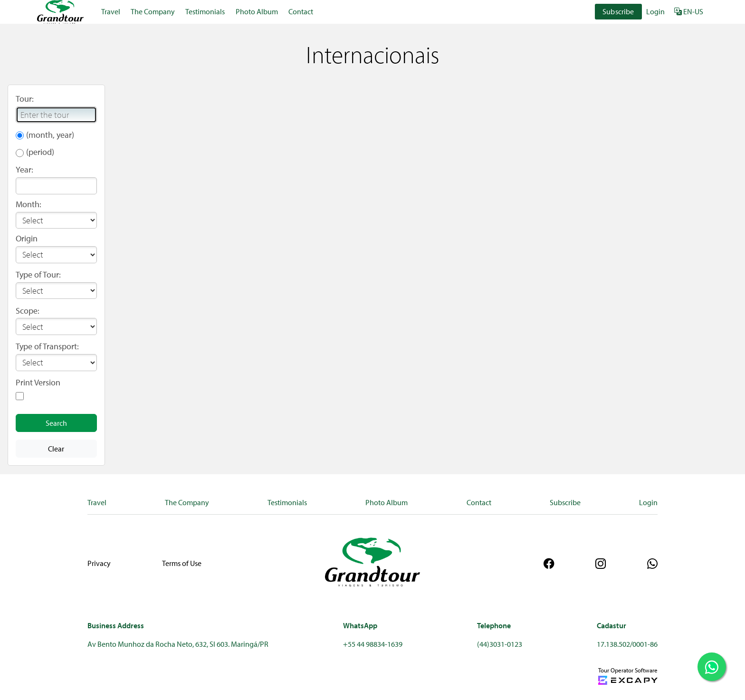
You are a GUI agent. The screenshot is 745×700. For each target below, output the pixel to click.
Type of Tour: (38, 274)
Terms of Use (182, 563)
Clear (56, 449)
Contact (301, 11)
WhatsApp (360, 625)
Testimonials (205, 11)
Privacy (99, 563)
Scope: (28, 311)
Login (655, 11)
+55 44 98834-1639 (373, 644)
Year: (24, 169)
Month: (29, 204)
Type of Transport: (47, 346)
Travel (111, 11)
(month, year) (50, 135)
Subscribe (618, 11)
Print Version (38, 382)
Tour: (25, 99)
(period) (40, 152)
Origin (27, 238)
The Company (153, 11)
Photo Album (257, 11)
